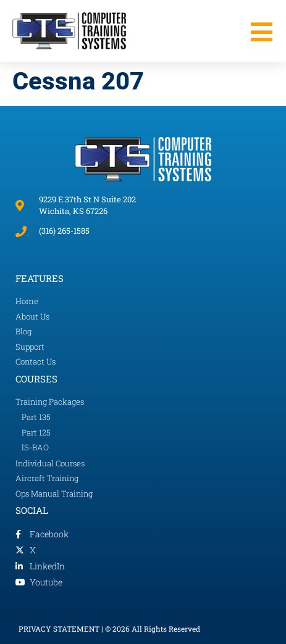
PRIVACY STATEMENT (59, 629)
